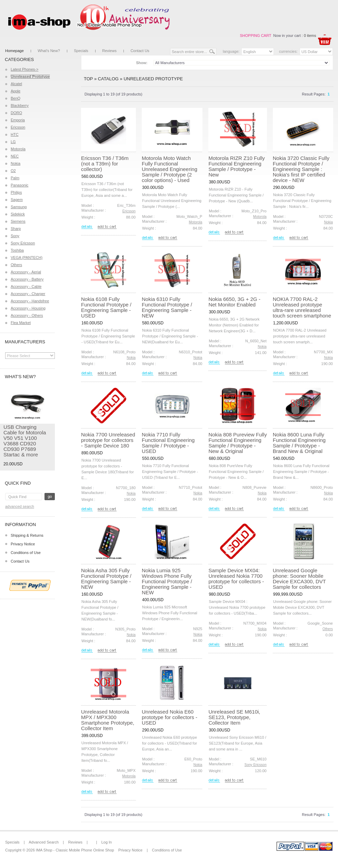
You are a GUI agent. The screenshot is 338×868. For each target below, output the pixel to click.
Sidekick (18, 214)
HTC (15, 134)
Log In (107, 842)
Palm (15, 178)
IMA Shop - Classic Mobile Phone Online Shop (75, 850)
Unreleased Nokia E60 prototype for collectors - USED (170, 717)
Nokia (16, 163)
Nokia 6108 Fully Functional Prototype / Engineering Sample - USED (106, 307)
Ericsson (18, 127)
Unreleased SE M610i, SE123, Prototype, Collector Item (234, 717)
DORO (16, 113)
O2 (13, 171)
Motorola (18, 149)
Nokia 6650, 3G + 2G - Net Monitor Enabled (234, 302)
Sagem (17, 200)
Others (16, 265)
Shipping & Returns (27, 535)
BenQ (16, 98)
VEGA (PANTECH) (27, 258)
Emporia (18, 120)
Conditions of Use (26, 553)
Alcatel (16, 84)
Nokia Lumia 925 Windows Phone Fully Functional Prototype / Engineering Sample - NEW (167, 581)
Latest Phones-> (24, 69)
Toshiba (17, 250)
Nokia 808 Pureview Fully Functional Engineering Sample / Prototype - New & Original (237, 443)
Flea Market (21, 323)
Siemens (18, 221)
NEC (15, 156)
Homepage (14, 51)
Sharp (16, 229)
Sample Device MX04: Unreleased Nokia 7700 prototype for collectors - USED (236, 579)
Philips (16, 192)
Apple (16, 91)
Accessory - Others (27, 315)
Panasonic (19, 185)
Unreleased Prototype (153, 79)
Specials (81, 51)
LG (13, 142)
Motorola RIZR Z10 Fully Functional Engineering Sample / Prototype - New (236, 166)
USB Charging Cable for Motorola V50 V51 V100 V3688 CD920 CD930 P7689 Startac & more (25, 441)
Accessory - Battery (27, 279)
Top (88, 79)
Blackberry (20, 105)
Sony (15, 236)
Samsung (19, 207)
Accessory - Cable (26, 286)
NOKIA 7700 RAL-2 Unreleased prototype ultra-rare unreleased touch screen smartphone (302, 307)
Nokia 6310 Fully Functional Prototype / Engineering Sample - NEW (167, 307)
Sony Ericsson (23, 243)
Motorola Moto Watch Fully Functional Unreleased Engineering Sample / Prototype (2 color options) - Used (170, 169)
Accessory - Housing (28, 308)
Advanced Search (20, 506)
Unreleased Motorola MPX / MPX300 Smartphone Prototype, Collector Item (108, 720)
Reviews (109, 51)
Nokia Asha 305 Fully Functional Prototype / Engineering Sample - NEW (106, 579)
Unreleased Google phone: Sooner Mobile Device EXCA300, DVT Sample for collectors (299, 579)
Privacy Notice (23, 544)
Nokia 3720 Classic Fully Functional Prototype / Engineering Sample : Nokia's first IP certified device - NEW (301, 169)
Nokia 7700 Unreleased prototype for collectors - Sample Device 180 (108, 440)
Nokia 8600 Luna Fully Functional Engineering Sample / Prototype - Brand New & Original (299, 443)
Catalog (108, 79)
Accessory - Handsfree (30, 301)
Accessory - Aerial (26, 272)
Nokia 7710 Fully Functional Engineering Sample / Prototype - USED (168, 443)
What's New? (49, 51)
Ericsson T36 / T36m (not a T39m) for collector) (105, 164)
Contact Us (140, 51)
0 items (310, 36)
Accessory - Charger (28, 294)
